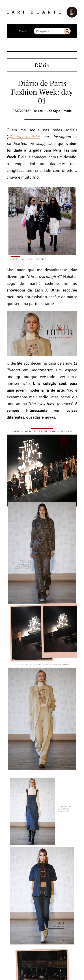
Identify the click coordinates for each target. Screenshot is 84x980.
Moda (68, 111)
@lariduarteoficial (24, 137)
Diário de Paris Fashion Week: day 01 (42, 92)
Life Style (53, 111)
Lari (41, 111)
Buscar (67, 31)
